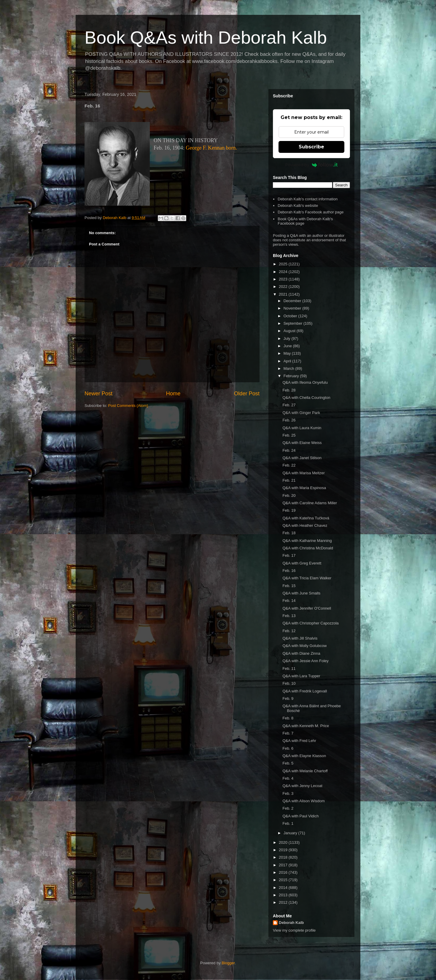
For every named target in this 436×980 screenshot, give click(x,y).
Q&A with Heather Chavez (305, 525)
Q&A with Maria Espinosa (304, 488)
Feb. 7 (288, 733)
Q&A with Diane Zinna (301, 653)
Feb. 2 (288, 808)
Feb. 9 (288, 698)
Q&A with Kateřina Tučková (306, 518)
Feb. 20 (289, 495)
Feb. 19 (289, 510)
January (291, 833)
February (292, 376)
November (293, 308)
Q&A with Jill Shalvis (300, 638)
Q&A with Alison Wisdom (303, 801)
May (288, 353)
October (291, 316)
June (288, 346)
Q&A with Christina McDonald (308, 548)
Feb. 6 (288, 748)
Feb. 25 (289, 435)
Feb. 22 (289, 465)
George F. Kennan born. (212, 148)
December (293, 301)
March (289, 368)
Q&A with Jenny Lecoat (302, 786)
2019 (284, 850)
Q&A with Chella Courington (306, 398)
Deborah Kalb (291, 923)
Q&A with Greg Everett (302, 563)
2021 (284, 294)
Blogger (228, 963)
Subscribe (311, 147)
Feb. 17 (289, 555)
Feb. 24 (289, 450)
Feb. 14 (289, 601)
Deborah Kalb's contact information (308, 199)
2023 (284, 279)
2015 (284, 880)
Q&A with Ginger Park (301, 413)
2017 (284, 865)
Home (173, 394)
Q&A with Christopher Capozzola (310, 623)
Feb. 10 (289, 683)
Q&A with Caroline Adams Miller (310, 503)
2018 (284, 857)
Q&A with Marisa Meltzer (303, 473)
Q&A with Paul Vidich (300, 816)
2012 (284, 902)
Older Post (247, 394)
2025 (284, 264)
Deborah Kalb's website (298, 206)
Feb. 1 (288, 823)
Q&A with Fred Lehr (299, 741)
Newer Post (98, 394)
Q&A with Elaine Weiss (302, 443)
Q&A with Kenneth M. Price (306, 726)
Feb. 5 (288, 763)
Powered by (312, 165)
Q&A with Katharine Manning (307, 541)
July (288, 338)
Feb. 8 (288, 718)
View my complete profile (294, 930)
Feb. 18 (289, 533)
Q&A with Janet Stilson (302, 458)
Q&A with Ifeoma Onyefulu (305, 382)
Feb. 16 (289, 571)
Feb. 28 (289, 390)
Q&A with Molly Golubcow (304, 646)
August (290, 331)
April (288, 361)
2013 (284, 895)
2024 (284, 272)
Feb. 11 (289, 669)
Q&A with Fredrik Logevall (305, 691)
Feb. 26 (289, 420)
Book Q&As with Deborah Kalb (206, 38)
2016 (284, 872)
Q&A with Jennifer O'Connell (307, 608)
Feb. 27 (289, 405)
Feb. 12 (289, 631)
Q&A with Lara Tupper (301, 676)
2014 (284, 888)
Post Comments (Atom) (128, 406)
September (293, 323)
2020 (284, 842)
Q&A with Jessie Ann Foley (305, 661)
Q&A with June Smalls (301, 593)
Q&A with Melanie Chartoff (305, 771)
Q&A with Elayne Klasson (304, 756)
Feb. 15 (289, 586)
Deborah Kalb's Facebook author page (311, 212)
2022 (284, 287)
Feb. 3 (288, 793)
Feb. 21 (289, 480)
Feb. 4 (288, 778)
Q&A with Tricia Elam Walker (307, 578)
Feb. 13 (289, 616)
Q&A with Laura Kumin (302, 428)
